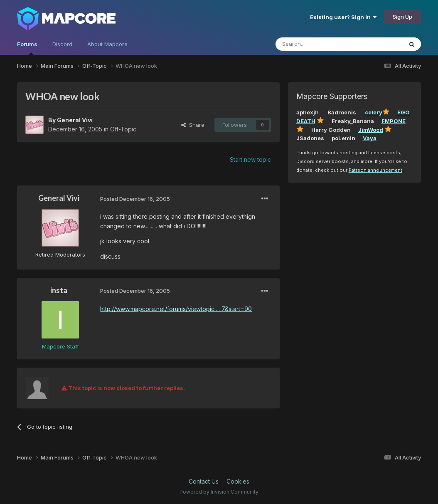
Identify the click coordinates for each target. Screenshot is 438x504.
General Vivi (75, 120)
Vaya (370, 138)
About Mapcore (107, 44)
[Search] (318, 44)
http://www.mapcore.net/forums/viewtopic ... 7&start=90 (176, 309)
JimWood (371, 130)
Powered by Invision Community (219, 492)
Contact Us (204, 481)
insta (59, 290)
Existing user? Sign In (343, 17)
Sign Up (402, 17)
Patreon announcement (375, 170)
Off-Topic (123, 129)
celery (374, 112)
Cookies (238, 481)
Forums (27, 48)
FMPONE (394, 121)
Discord (62, 44)
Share (193, 125)
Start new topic (250, 159)
